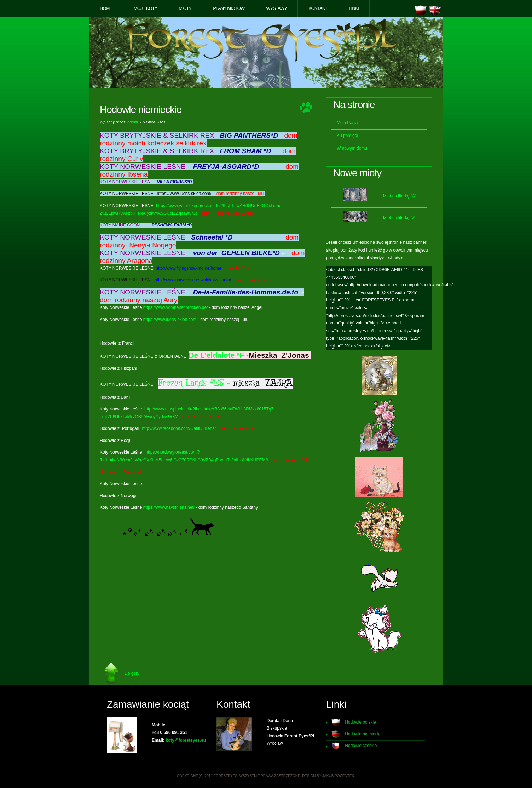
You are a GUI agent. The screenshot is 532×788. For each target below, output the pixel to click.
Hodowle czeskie (361, 746)
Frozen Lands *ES (191, 383)
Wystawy (276, 8)
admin (133, 122)
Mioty (185, 8)
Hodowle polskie (360, 722)
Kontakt (318, 8)
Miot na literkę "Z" (400, 218)
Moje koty (145, 8)
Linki (354, 8)
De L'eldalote (212, 355)
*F (240, 355)
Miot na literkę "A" (400, 196)
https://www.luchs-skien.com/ (170, 320)
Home (106, 8)
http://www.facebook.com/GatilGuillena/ (179, 428)
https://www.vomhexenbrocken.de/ (176, 307)
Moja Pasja (347, 123)
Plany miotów (229, 8)
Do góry (132, 673)
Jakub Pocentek (338, 776)
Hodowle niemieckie (364, 734)
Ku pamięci (347, 136)
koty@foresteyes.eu (186, 740)
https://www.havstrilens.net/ (169, 507)
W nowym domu (352, 148)
